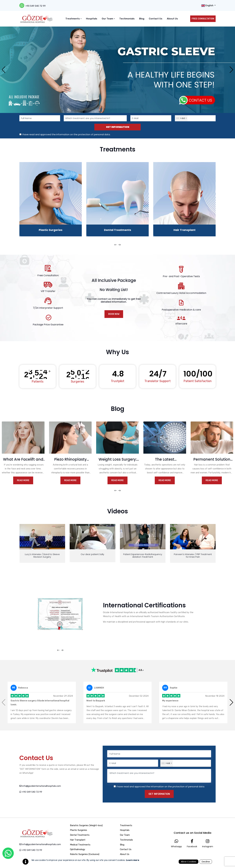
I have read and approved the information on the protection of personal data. (66, 134)
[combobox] (181, 118)
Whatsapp (176, 844)
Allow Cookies (189, 862)
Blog (142, 19)
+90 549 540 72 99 (36, 6)
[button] (231, 70)
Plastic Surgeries (51, 230)
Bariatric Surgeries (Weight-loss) (86, 825)
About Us (172, 19)
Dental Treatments (118, 230)
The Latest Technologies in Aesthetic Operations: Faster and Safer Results (165, 459)
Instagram (208, 844)
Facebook (192, 844)
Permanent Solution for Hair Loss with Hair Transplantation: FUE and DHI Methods (212, 459)
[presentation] (116, 245)
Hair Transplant (185, 230)
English (208, 6)
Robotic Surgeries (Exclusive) (84, 854)
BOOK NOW (114, 314)
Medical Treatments (80, 845)
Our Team (108, 19)
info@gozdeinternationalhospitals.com (40, 786)
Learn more (133, 860)
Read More (23, 480)
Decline (206, 862)
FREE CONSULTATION (203, 19)
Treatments (73, 19)
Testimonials (127, 19)
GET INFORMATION (118, 127)
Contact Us (156, 19)
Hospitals (92, 19)
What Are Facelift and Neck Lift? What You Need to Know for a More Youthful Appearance (23, 459)
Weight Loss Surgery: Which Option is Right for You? (118, 459)
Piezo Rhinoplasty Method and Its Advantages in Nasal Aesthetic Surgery (70, 459)
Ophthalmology (77, 849)
